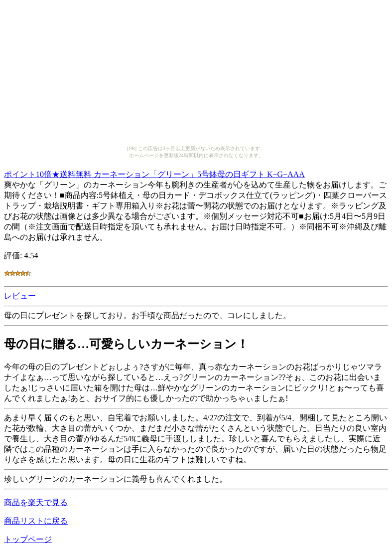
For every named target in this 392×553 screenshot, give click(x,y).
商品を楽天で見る (36, 502)
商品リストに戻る (36, 521)
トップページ (28, 539)
